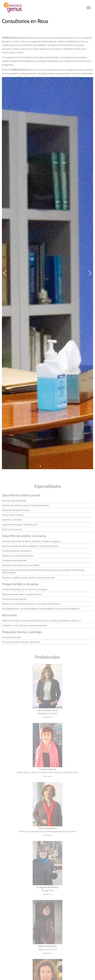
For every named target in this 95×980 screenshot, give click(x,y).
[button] (40, 470)
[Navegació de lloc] (89, 8)
